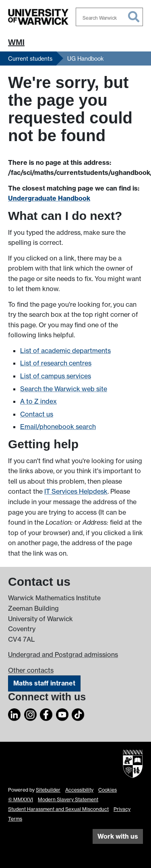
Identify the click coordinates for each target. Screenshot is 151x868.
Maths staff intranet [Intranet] (44, 683)
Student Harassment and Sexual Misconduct (58, 809)
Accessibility (79, 790)
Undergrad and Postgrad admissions (63, 655)
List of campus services (56, 376)
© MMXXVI (21, 799)
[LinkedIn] (14, 713)
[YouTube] (62, 713)
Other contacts (31, 670)
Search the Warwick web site (64, 389)
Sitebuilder (48, 790)
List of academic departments (65, 351)
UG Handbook (86, 58)
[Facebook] (46, 713)
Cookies (108, 790)
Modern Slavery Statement (68, 799)
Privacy (122, 809)
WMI (16, 42)
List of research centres (56, 363)
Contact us (37, 414)
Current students (30, 58)
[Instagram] (31, 713)
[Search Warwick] (110, 17)
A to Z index (38, 401)
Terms (15, 819)
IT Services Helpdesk (76, 491)
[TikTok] (78, 713)
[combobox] (110, 17)
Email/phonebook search (58, 427)
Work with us (118, 836)
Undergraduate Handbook (49, 198)
